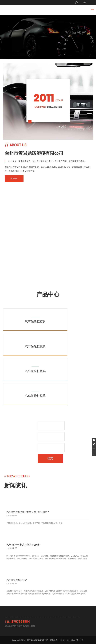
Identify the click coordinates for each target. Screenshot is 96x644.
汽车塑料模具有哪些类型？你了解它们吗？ (28, 512)
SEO (73, 640)
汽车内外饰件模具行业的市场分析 (23, 545)
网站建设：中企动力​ (58, 640)
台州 (69, 640)
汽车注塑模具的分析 (17, 580)
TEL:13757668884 (17, 622)
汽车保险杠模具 (35, 322)
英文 (85, 3)
